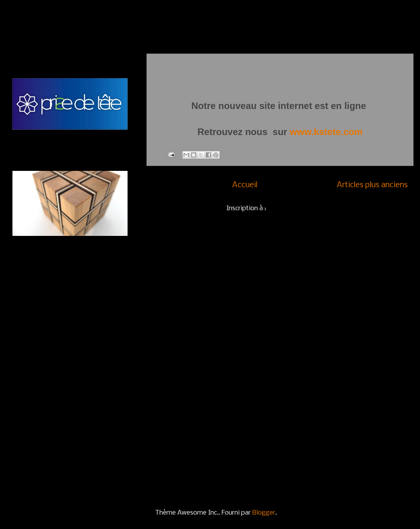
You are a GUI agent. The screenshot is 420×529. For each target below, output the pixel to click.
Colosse (25, 443)
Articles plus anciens (372, 185)
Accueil (245, 185)
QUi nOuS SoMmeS (44, 275)
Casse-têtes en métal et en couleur (67, 359)
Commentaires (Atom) (301, 208)
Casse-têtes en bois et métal (57, 343)
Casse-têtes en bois (43, 327)
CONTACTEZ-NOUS (45, 259)
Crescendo (29, 459)
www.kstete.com (326, 132)
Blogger (264, 513)
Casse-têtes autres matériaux (58, 375)
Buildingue (29, 427)
